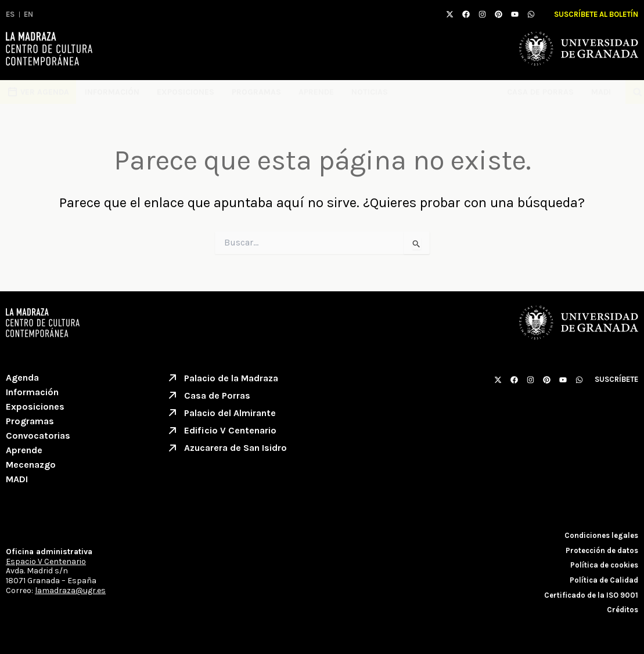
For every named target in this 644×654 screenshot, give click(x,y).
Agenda (22, 377)
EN (28, 14)
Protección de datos (602, 550)
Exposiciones (186, 92)
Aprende (316, 92)
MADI (604, 92)
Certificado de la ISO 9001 (591, 595)
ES (10, 14)
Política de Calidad (604, 580)
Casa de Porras (540, 92)
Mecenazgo (31, 465)
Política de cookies (604, 565)
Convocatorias (38, 436)
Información (112, 92)
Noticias (370, 92)
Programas (256, 92)
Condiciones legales (601, 535)
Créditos (623, 610)
